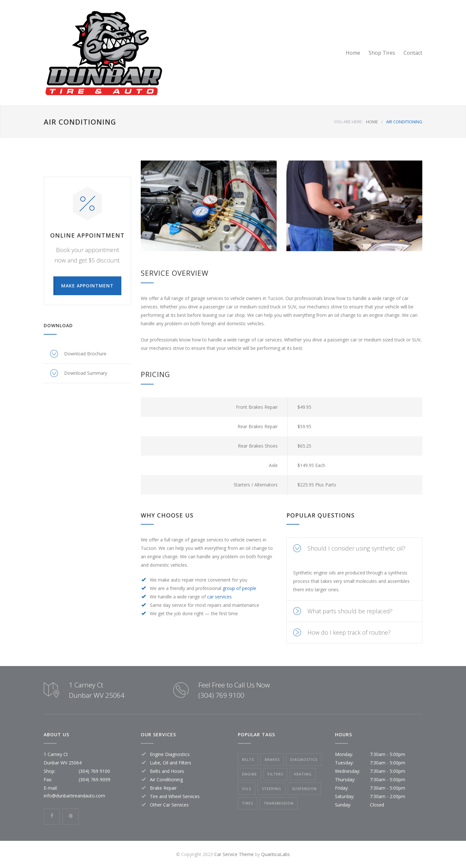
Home (353, 53)
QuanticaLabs (276, 854)
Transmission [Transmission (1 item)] (279, 803)
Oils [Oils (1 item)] (247, 789)
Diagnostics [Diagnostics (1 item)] (304, 759)
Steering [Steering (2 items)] (272, 789)
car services (219, 597)
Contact (413, 53)
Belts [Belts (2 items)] (248, 759)
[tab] (354, 548)
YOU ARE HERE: (348, 122)
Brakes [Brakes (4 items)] (272, 759)
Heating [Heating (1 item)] (303, 774)
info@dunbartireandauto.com (74, 796)
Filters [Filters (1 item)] (275, 774)
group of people (239, 588)
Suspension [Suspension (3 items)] (304, 789)
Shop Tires (382, 53)
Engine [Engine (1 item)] (250, 774)
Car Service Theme (234, 854)
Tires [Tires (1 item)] (248, 803)
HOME (372, 122)
